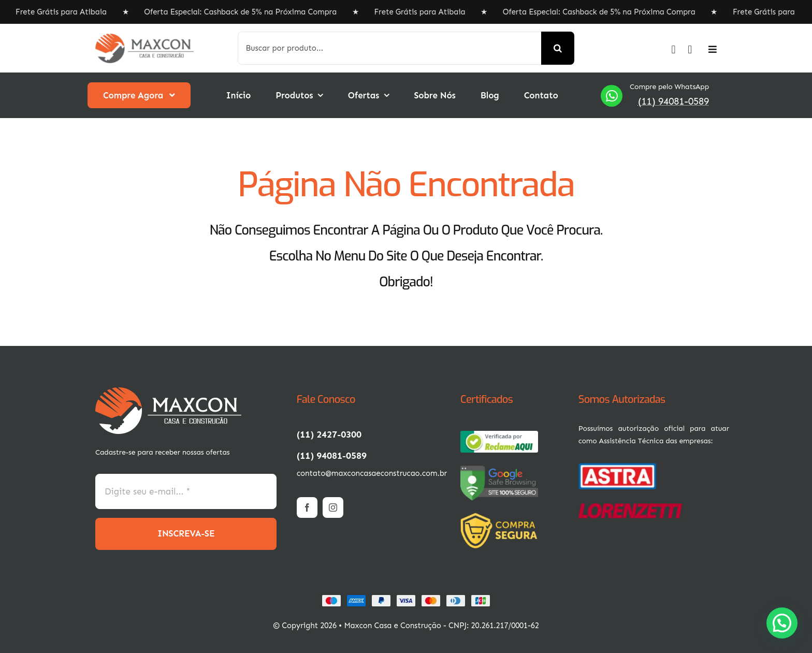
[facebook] (307, 507)
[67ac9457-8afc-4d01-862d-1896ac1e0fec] (499, 435)
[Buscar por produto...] (390, 48)
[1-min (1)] (168, 391)
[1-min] (144, 38)
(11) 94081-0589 (673, 101)
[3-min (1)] (502, 517)
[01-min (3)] (617, 466)
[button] (782, 623)
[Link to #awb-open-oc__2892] (713, 49)
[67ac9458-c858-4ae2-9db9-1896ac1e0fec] (499, 469)
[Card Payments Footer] (406, 599)
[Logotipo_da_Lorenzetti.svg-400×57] (630, 507)
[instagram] (333, 507)
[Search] (558, 48)
